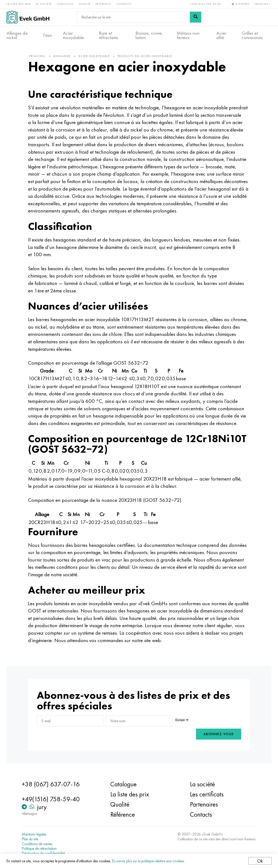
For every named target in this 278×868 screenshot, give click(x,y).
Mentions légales (35, 834)
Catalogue (66, 4)
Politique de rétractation (40, 848)
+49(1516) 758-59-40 (206, 4)
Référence (104, 4)
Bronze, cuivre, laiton (149, 35)
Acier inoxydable (73, 35)
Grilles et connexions (252, 35)
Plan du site (31, 839)
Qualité (85, 4)
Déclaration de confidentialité (44, 853)
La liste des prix (19, 4)
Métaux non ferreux (188, 35)
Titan (47, 35)
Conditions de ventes (38, 844)
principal (38, 57)
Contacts (124, 4)
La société (44, 4)
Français (263, 4)
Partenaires (204, 805)
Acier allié (221, 35)
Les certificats (207, 794)
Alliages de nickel (17, 35)
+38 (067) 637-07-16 (52, 784)
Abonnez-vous (217, 735)
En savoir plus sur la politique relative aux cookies (148, 861)
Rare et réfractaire (108, 35)
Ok (260, 861)
